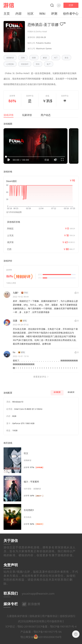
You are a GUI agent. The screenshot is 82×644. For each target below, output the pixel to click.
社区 (30, 14)
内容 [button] (19, 14)
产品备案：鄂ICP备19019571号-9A (41, 637)
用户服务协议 (50, 621)
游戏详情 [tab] (9, 115)
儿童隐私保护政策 (17, 621)
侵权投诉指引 (68, 621)
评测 (54, 14)
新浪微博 (31, 609)
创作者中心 (71, 14)
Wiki (42, 14)
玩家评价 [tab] (27, 115)
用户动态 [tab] (46, 115)
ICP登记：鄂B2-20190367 (21, 631)
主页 (7, 14)
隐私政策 (35, 621)
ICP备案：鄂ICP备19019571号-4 (57, 631)
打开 (71, 5)
